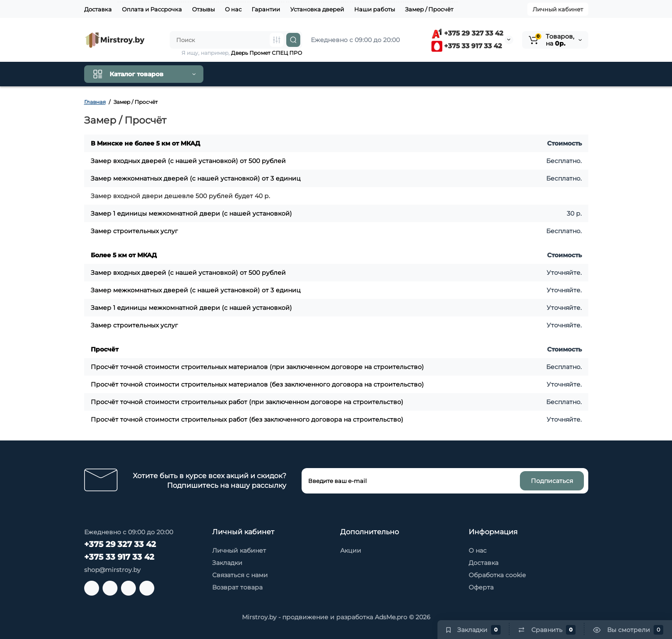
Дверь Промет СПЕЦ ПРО (267, 53)
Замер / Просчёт (429, 9)
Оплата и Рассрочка (152, 9)
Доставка (98, 9)
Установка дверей (317, 9)
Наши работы (375, 9)
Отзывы (203, 9)
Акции (351, 550)
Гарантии (266, 9)
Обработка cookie (497, 575)
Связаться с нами (240, 575)
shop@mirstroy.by (112, 570)
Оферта (481, 587)
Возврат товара (237, 587)
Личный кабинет (558, 9)
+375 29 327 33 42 (467, 33)
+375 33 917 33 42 (467, 46)
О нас (233, 9)
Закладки (227, 563)
